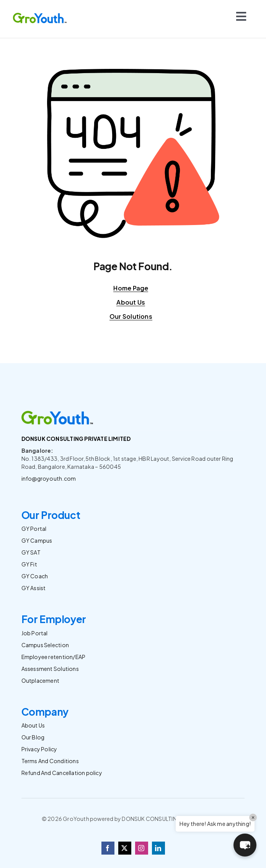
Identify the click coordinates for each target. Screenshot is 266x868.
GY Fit (29, 564)
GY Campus (37, 540)
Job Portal (35, 633)
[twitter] (125, 848)
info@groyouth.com (49, 478)
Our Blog (33, 737)
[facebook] (108, 848)
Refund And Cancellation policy (62, 773)
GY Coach (35, 576)
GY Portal (34, 529)
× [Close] (253, 817)
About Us (33, 725)
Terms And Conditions (50, 761)
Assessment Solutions (50, 669)
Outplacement (41, 680)
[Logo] (40, 14)
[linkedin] (158, 848)
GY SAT (31, 552)
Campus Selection (45, 645)
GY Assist (34, 588)
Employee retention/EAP (54, 657)
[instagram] (142, 848)
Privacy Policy (39, 749)
